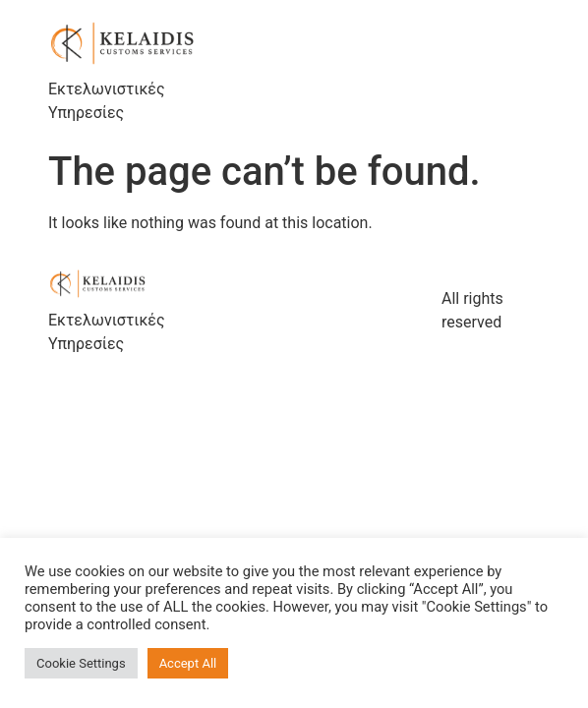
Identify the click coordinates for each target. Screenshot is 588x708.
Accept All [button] (188, 663)
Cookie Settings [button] (81, 663)
